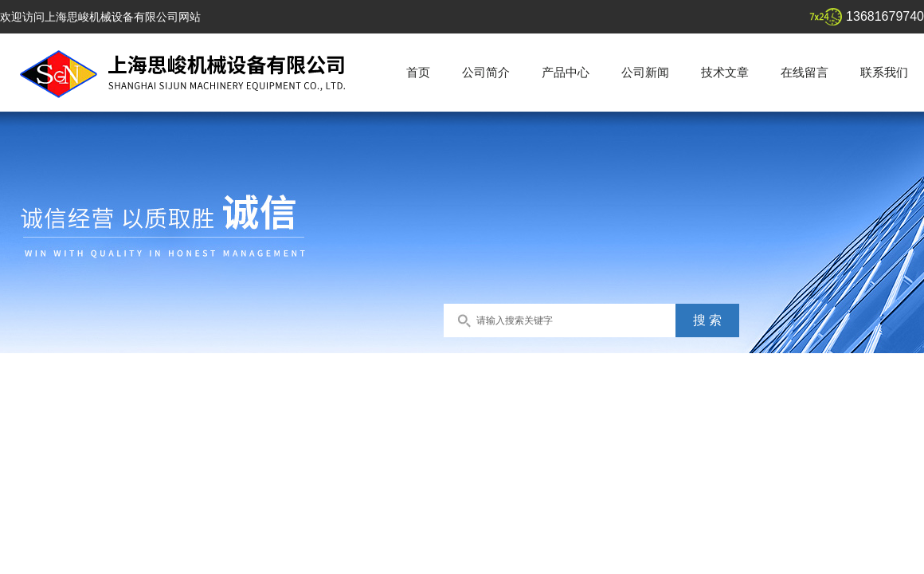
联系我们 (884, 72)
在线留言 (805, 72)
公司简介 (486, 72)
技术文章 (725, 72)
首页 (418, 72)
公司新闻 (645, 72)
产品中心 (566, 72)
